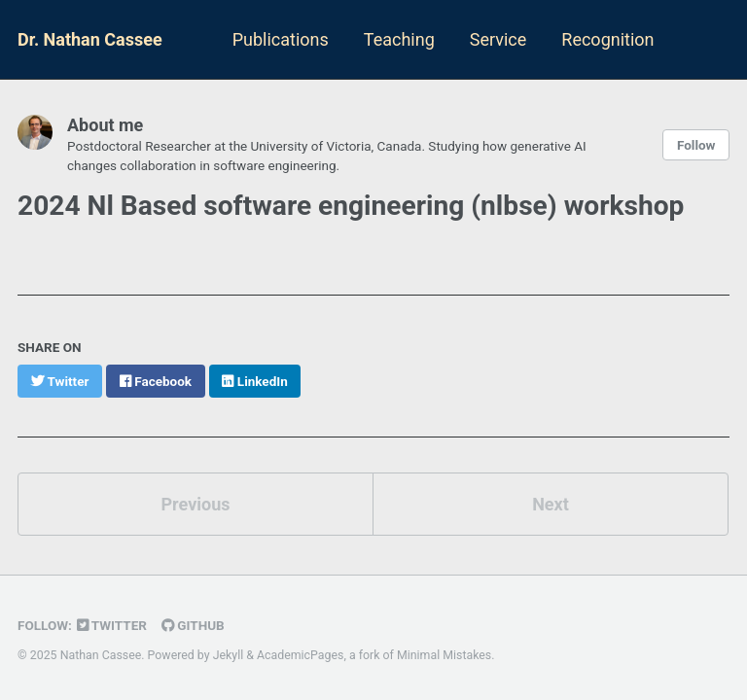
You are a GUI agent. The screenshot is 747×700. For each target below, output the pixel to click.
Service (498, 39)
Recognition (607, 39)
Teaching (399, 39)
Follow (696, 145)
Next (551, 504)
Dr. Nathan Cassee (90, 39)
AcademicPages (300, 655)
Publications (281, 39)
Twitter (112, 625)
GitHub (193, 625)
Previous (196, 504)
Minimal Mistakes (444, 655)
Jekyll (229, 655)
